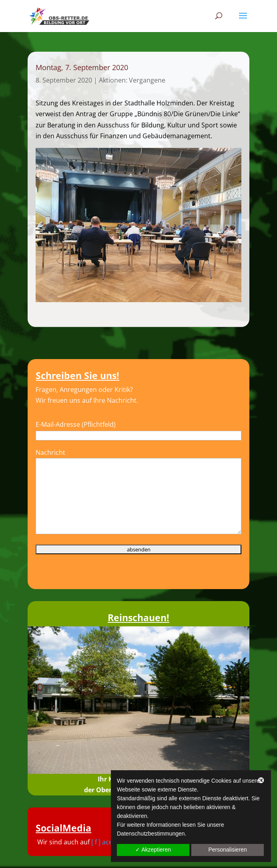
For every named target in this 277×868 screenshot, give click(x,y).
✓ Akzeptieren (153, 850)
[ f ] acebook (109, 842)
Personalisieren (228, 850)
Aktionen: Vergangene (132, 80)
